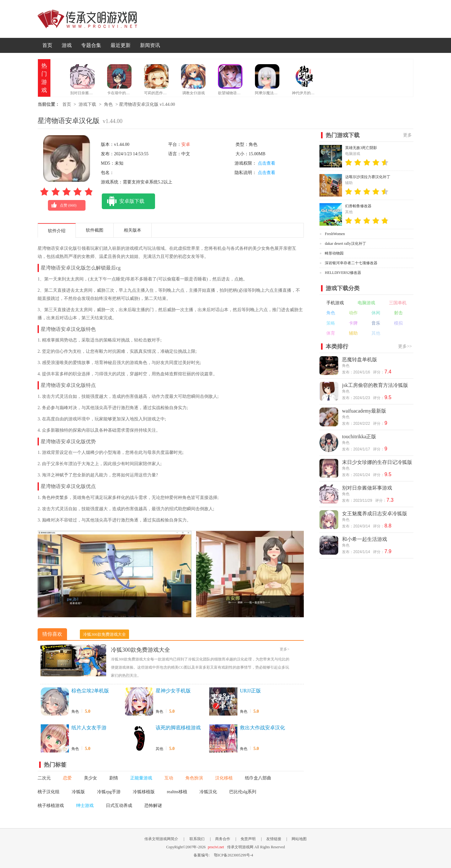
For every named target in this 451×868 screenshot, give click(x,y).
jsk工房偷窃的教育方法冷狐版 (375, 385)
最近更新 (121, 45)
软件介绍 (57, 231)
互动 (169, 778)
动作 (353, 313)
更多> (285, 649)
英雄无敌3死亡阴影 (361, 148)
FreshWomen (335, 234)
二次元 (44, 778)
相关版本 (132, 230)
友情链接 (274, 839)
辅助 (353, 333)
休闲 (376, 313)
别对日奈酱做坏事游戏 (367, 488)
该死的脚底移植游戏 (178, 728)
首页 (47, 45)
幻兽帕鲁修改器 (358, 206)
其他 (159, 749)
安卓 (186, 144)
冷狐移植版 (144, 792)
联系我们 (197, 839)
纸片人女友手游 (89, 728)
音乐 (376, 323)
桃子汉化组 (49, 792)
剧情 (114, 778)
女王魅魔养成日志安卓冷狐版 (375, 514)
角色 (108, 104)
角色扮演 (194, 778)
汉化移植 (224, 778)
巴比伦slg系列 (243, 792)
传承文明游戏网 (87, 19)
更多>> (405, 346)
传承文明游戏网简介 (161, 839)
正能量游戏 (141, 778)
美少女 (91, 778)
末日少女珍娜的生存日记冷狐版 (377, 462)
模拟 (398, 323)
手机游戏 (335, 303)
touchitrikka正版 (359, 437)
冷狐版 (78, 792)
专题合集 (91, 45)
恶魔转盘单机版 (360, 360)
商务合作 (223, 839)
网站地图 (299, 839)
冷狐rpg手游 (109, 792)
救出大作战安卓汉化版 (262, 728)
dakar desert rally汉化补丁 (345, 244)
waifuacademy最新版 (364, 411)
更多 (407, 135)
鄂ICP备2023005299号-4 (233, 855)
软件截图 (95, 230)
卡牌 (353, 323)
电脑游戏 (366, 303)
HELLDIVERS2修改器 (343, 273)
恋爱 (67, 778)
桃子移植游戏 (51, 806)
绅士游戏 (85, 806)
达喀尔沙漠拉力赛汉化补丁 (368, 177)
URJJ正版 (250, 691)
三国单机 (398, 303)
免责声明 (248, 839)
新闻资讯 (150, 45)
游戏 (67, 45)
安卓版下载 (123, 201)
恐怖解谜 (153, 806)
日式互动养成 (119, 806)
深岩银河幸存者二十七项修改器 (351, 263)
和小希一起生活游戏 (365, 539)
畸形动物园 (334, 253)
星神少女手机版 (173, 691)
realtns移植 (177, 792)
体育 (331, 333)
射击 (398, 313)
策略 (331, 323)
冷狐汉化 (208, 792)
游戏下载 (87, 104)
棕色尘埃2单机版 (90, 691)
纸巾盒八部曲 (258, 778)
